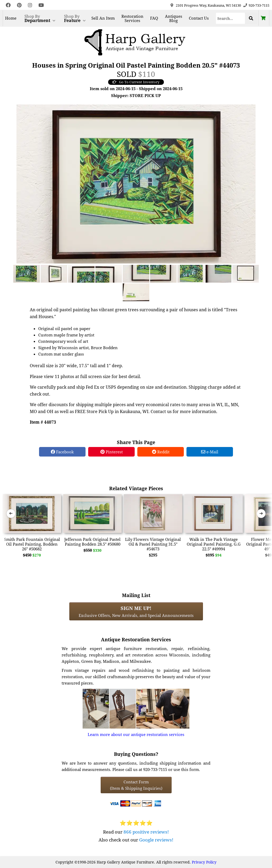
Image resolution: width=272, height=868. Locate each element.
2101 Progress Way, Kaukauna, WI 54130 (208, 5)
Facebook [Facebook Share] (62, 452)
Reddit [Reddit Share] (161, 452)
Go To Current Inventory (136, 82)
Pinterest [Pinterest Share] (112, 452)
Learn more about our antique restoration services (136, 734)
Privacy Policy (204, 862)
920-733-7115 (259, 5)
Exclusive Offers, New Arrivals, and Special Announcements (136, 611)
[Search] (230, 18)
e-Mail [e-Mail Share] (210, 452)
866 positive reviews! (146, 832)
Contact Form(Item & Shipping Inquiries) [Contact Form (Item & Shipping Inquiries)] (136, 785)
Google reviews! (156, 840)
